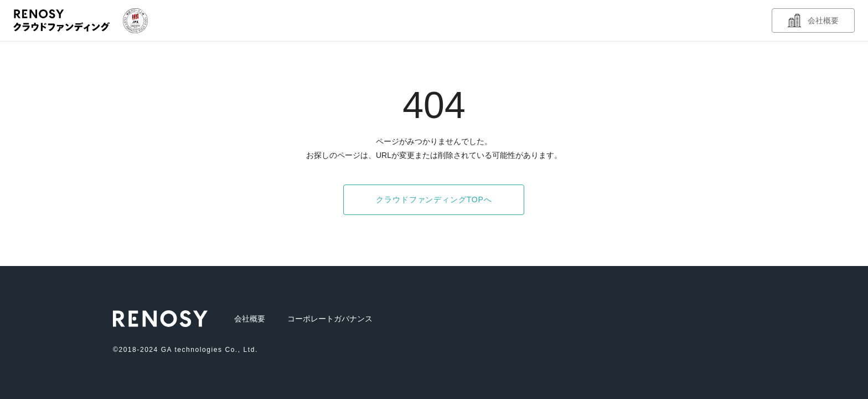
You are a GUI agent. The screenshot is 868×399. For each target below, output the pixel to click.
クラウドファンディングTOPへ (434, 199)
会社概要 (250, 319)
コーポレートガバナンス (330, 319)
